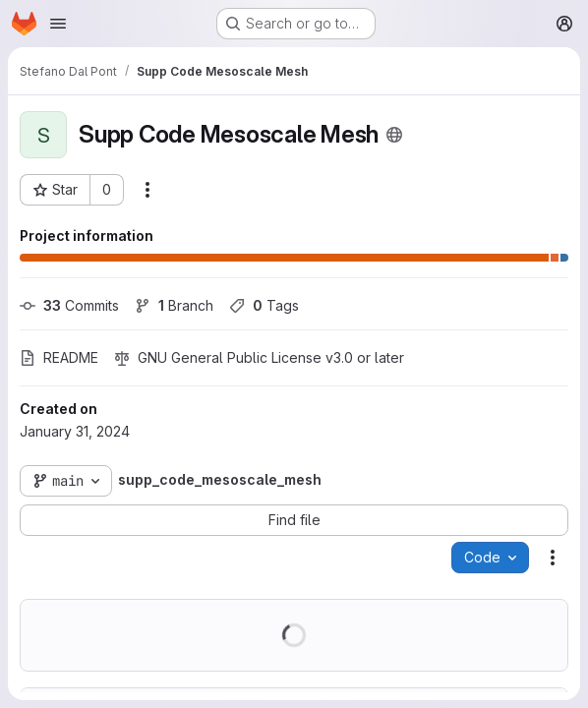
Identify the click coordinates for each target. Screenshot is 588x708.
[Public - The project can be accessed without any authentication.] (394, 135)
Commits (69, 305)
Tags (264, 305)
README (59, 357)
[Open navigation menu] (58, 24)
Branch (174, 305)
